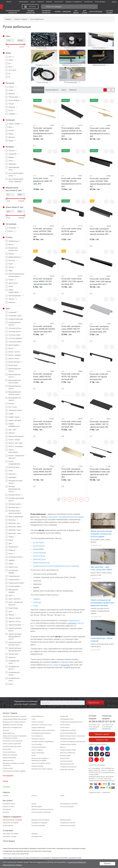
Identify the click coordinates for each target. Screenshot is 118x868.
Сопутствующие (37, 744)
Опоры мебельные (37, 716)
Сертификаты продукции (39, 823)
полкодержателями (66, 517)
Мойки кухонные (8, 760)
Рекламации (7, 809)
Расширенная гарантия (68, 823)
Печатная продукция (38, 826)
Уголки (34, 756)
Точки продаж (9, 841)
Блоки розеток (65, 728)
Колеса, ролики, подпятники (12, 744)
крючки (49, 665)
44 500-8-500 (95, 721)
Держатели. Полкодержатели (12, 728)
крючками (53, 517)
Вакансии (35, 834)
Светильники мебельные (68, 733)
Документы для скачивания (40, 820)
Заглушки (6, 730)
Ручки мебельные (37, 736)
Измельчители (65, 758)
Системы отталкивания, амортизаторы (73, 742)
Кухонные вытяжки (66, 761)
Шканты (63, 747)
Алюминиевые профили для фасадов (15, 719)
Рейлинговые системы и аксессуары (43, 730)
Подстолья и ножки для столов (42, 725)
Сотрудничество (37, 836)
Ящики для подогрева (67, 770)
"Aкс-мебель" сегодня (10, 836)
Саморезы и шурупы (38, 739)
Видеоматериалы (66, 820)
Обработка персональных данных (42, 809)
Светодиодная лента (67, 719)
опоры (56, 665)
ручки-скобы (38, 542)
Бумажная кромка (37, 766)
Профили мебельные (38, 728)
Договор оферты (37, 807)
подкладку (72, 623)
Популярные (38, 90)
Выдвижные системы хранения (13, 725)
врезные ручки (39, 559)
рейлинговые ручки (41, 563)
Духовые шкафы (65, 756)
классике (37, 602)
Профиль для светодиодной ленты (71, 722)
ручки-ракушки (39, 552)
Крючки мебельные (9, 752)
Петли (33, 719)
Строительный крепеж (39, 747)
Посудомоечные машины (68, 767)
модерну (37, 599)
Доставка (6, 812)
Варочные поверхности (68, 753)
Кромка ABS (64, 716)
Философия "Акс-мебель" (11, 834)
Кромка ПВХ (7, 749)
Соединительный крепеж (68, 744)
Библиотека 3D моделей (11, 823)
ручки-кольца (39, 556)
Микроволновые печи (67, 764)
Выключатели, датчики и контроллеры (73, 736)
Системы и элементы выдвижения (43, 742)
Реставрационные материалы (41, 733)
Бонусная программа (67, 807)
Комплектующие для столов (12, 746)
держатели (65, 665)
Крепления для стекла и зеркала (42, 769)
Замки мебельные (9, 733)
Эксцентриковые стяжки (68, 750)
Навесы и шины (8, 768)
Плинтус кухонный (37, 722)
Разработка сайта (95, 793)
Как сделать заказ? (9, 804)
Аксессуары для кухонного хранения (15, 716)
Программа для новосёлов (69, 804)
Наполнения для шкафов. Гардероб (14, 771)
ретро (36, 606)
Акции (62, 796)
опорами (80, 517)
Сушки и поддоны (37, 750)
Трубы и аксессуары (38, 753)
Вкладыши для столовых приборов (14, 722)
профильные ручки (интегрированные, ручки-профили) (56, 566)
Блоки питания (65, 725)
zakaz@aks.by (106, 729)
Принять (107, 864)
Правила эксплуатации (68, 826)
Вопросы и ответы (9, 807)
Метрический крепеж (10, 758)
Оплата (34, 804)
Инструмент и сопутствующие (12, 741)
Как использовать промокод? (41, 812)
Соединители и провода (68, 730)
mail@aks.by (93, 729)
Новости (34, 796)
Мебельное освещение (10, 755)
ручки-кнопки (39, 546)
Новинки (73, 90)
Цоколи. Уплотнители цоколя (41, 763)
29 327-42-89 (109, 721)
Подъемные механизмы (68, 739)
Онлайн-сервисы (8, 826)
